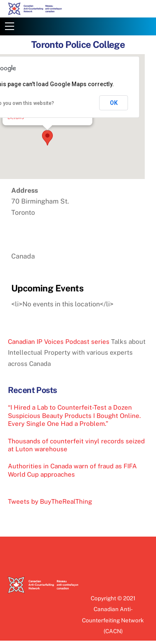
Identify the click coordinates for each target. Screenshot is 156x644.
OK (114, 103)
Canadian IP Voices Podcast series (59, 342)
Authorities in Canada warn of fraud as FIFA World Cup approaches (72, 470)
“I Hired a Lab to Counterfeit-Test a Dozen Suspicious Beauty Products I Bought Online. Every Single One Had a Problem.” (74, 416)
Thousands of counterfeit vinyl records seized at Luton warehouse (76, 445)
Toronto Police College (78, 45)
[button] (47, 138)
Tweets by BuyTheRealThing (50, 501)
